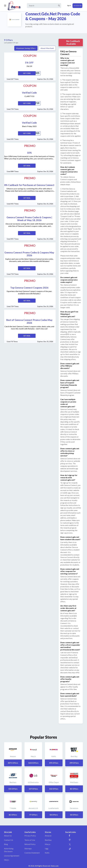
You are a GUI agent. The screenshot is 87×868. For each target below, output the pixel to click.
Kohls (47, 853)
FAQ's (7, 860)
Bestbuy (48, 840)
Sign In (69, 6)
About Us (8, 836)
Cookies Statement (32, 853)
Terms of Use (30, 840)
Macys (48, 844)
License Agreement (12, 856)
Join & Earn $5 (77, 6)
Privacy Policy (30, 836)
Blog (6, 844)
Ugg (47, 848)
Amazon (48, 836)
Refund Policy (30, 844)
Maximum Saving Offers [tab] (26, 48)
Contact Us (9, 840)
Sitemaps (28, 848)
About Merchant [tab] (47, 48)
